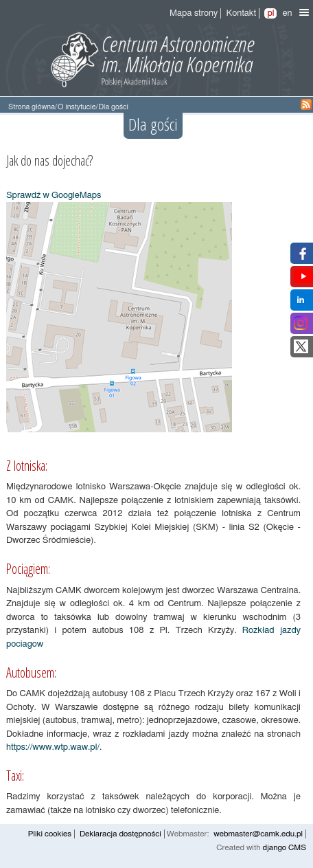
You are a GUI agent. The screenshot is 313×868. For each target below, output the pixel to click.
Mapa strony (194, 13)
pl (270, 13)
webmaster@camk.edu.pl (258, 834)
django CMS (284, 848)
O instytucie (77, 107)
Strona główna (32, 107)
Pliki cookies (50, 834)
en (287, 13)
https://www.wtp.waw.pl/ (53, 747)
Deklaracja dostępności (120, 834)
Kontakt (241, 13)
